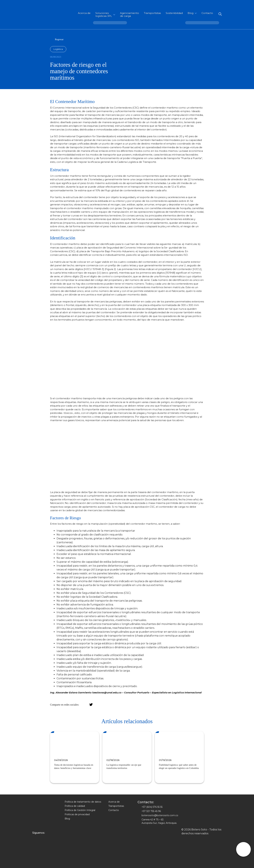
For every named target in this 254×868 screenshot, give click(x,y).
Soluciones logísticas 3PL (104, 15)
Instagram (34, 838)
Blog (190, 13)
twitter (91, 705)
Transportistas (152, 13)
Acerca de (84, 13)
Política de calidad (75, 806)
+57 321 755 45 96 (151, 811)
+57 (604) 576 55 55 (152, 807)
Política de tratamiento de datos (83, 802)
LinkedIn (96, 705)
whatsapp (243, 849)
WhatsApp (101, 705)
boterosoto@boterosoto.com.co (160, 815)
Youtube (50, 838)
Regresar (59, 39)
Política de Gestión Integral (80, 810)
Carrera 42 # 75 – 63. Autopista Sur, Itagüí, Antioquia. (159, 821)
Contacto (207, 13)
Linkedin (45, 838)
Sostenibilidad (174, 13)
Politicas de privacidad (77, 814)
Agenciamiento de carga (130, 15)
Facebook (39, 838)
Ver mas (57, 777)
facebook (86, 705)
